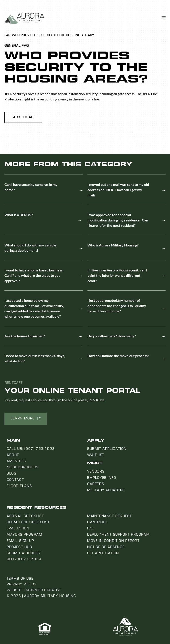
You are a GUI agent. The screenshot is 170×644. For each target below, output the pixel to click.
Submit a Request (24, 553)
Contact (15, 480)
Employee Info (102, 478)
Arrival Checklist (25, 516)
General (13, 46)
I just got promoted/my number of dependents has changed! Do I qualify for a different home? (117, 306)
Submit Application (107, 449)
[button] (23, 117)
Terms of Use (20, 579)
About (13, 455)
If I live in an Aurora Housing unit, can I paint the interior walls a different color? (117, 275)
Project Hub (19, 547)
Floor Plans (19, 486)
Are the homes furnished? (25, 336)
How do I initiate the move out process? (118, 356)
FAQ (8, 35)
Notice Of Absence (106, 547)
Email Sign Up (20, 541)
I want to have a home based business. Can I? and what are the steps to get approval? (34, 275)
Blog (12, 473)
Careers (96, 484)
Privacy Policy (22, 584)
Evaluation (18, 528)
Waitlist (96, 455)
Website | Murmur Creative (34, 590)
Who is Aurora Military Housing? (113, 245)
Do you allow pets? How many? (112, 336)
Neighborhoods (23, 467)
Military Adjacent (106, 490)
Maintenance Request (109, 516)
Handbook (98, 522)
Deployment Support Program (119, 534)
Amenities (16, 461)
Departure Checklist (28, 522)
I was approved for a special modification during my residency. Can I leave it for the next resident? (118, 220)
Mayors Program (24, 534)
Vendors (96, 471)
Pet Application (103, 553)
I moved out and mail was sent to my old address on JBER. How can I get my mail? (118, 190)
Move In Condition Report (113, 541)
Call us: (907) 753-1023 (31, 449)
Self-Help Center (24, 559)
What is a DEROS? (19, 215)
